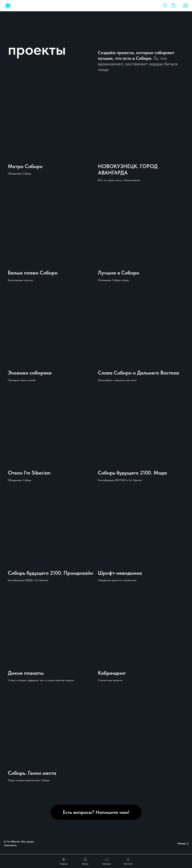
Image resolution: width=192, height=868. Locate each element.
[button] (165, 5)
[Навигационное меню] (186, 6)
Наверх (183, 843)
